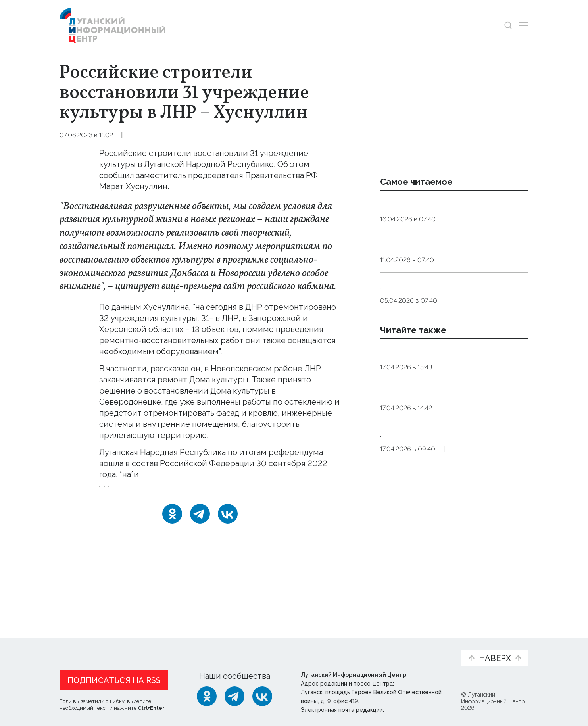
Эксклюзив (495, 552)
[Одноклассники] (172, 524)
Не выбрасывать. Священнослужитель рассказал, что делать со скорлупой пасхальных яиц (454, 327)
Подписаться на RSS (114, 678)
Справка (452, 440)
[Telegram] (200, 524)
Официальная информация (157, 648)
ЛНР (110, 492)
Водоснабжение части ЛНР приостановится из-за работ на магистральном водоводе (443, 415)
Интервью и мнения (249, 648)
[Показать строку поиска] (508, 26)
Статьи (111, 644)
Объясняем (430, 644)
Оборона (456, 552)
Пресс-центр (370, 648)
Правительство (151, 492)
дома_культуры (209, 492)
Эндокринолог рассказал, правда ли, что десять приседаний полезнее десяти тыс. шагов (453, 215)
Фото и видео (315, 648)
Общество (173, 135)
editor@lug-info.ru (413, 708)
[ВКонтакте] (228, 524)
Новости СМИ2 (83, 596)
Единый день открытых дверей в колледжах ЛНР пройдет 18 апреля (450, 471)
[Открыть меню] (524, 26)
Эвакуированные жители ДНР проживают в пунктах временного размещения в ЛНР (447, 527)
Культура (134, 135)
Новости (74, 644)
